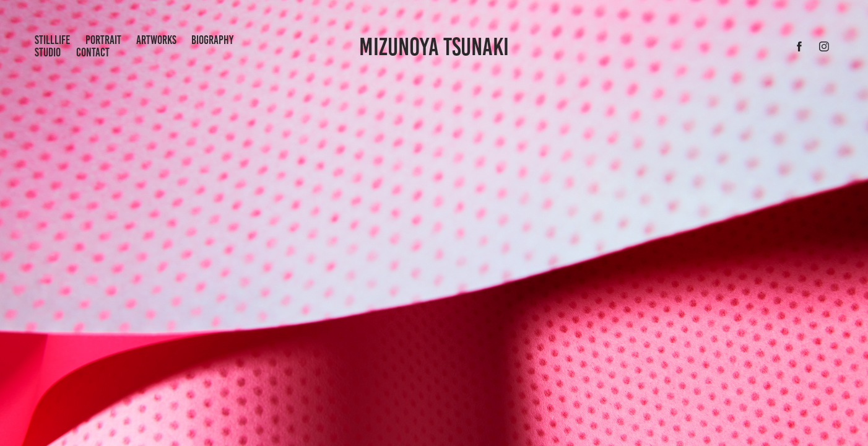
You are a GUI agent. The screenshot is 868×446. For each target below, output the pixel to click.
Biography (212, 40)
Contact (93, 52)
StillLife (52, 40)
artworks (156, 40)
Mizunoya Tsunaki (434, 47)
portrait (103, 40)
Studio (48, 52)
